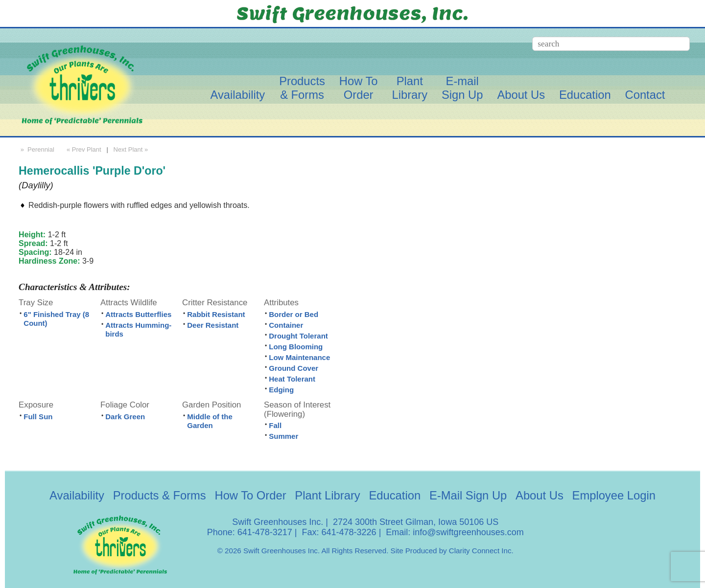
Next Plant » (132, 149)
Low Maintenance (299, 357)
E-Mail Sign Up (468, 495)
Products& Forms (302, 88)
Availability (237, 95)
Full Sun (38, 417)
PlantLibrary (410, 88)
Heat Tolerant (292, 379)
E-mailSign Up (462, 88)
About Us (521, 95)
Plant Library (327, 495)
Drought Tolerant (298, 336)
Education (585, 95)
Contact (645, 95)
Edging (281, 390)
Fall (275, 425)
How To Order (251, 495)
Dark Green (125, 417)
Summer (283, 436)
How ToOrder (359, 88)
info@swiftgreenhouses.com (468, 532)
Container (286, 325)
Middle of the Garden (210, 421)
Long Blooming (296, 347)
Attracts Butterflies (138, 314)
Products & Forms (160, 495)
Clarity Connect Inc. (481, 551)
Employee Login (614, 495)
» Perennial (36, 149)
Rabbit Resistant (216, 314)
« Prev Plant (83, 149)
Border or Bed (294, 314)
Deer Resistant (213, 325)
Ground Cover (294, 368)
